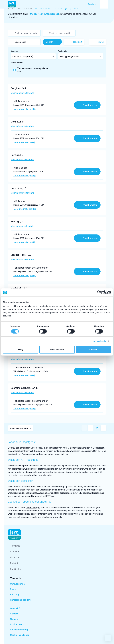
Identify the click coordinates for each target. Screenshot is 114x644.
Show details (100, 341)
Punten (14, 589)
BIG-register (85, 493)
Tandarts (92, 4)
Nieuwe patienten (18, 63)
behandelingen (33, 507)
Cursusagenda (17, 584)
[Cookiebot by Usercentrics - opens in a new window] (99, 292)
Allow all (93, 350)
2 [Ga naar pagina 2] (97, 428)
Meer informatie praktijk (25, 109)
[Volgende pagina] (103, 428)
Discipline (15, 51)
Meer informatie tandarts (22, 93)
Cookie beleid (17, 624)
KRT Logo (15, 594)
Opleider (15, 557)
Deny (21, 350)
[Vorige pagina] (84, 428)
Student (15, 552)
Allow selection (57, 350)
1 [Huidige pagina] (91, 428)
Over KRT (15, 608)
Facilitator (16, 569)
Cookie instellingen (20, 635)
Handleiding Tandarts (21, 600)
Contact (14, 614)
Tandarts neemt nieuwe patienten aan (30, 70)
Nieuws (14, 619)
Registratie (62, 51)
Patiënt (14, 563)
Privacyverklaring (19, 630)
